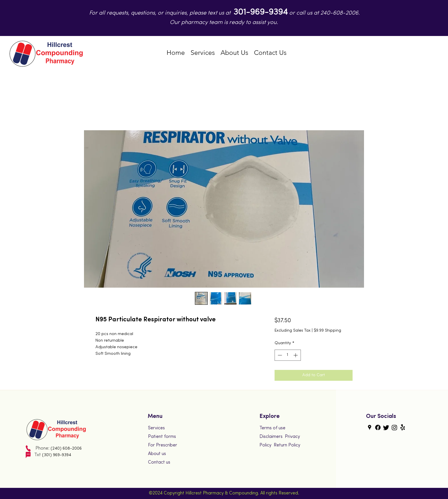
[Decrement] (279, 355)
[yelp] (403, 427)
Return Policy (287, 445)
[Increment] (296, 355)
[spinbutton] (288, 355)
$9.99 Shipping (327, 331)
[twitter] (386, 427)
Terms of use (272, 428)
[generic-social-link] (378, 427)
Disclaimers (271, 437)
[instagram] (394, 427)
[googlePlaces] (370, 427)
